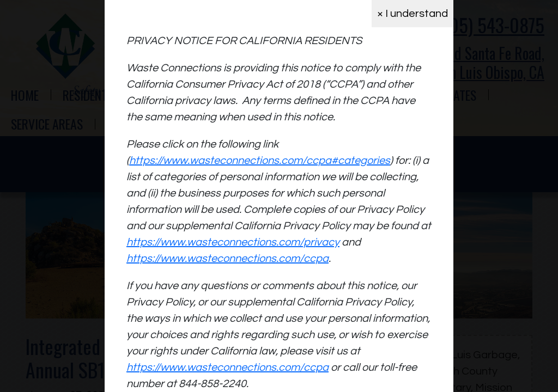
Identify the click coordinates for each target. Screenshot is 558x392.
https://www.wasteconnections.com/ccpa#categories (260, 161)
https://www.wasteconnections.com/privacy (233, 242)
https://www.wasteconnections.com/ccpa (228, 259)
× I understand (413, 14)
